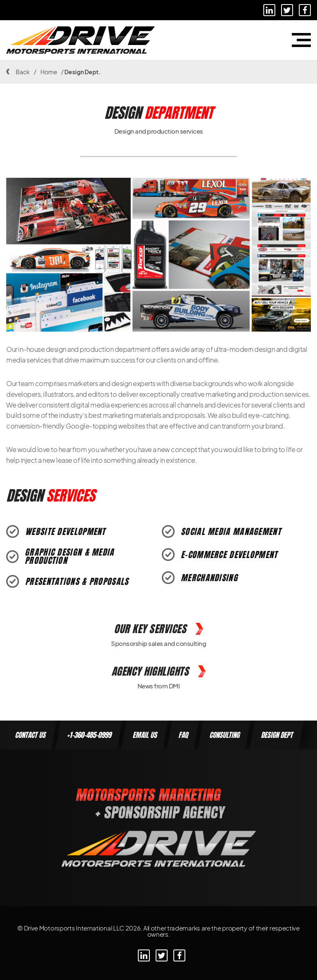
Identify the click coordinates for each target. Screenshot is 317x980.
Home (49, 72)
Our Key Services (158, 629)
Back (18, 72)
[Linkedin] (269, 10)
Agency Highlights (159, 671)
